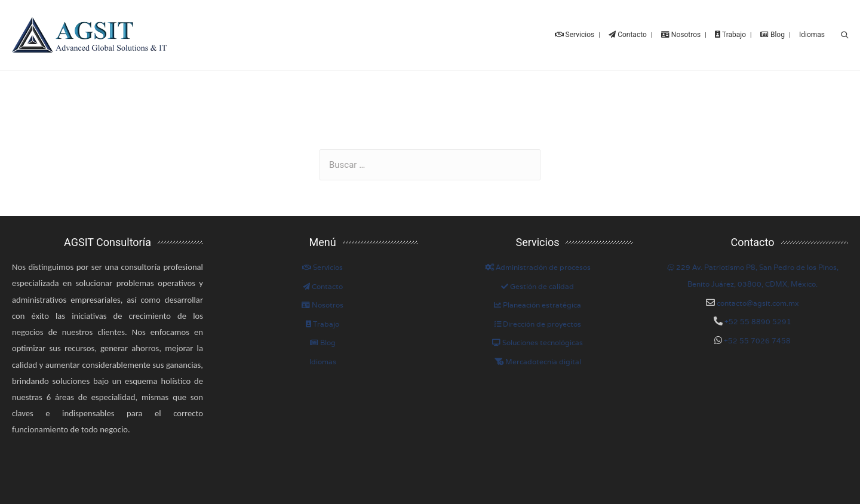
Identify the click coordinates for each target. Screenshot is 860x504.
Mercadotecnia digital (538, 359)
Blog (323, 341)
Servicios (322, 265)
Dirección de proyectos (537, 322)
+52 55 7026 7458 (756, 338)
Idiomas (323, 359)
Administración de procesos (538, 265)
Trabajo (322, 322)
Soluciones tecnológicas (537, 341)
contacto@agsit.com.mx (758, 301)
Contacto (323, 284)
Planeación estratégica (537, 303)
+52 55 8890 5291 (757, 319)
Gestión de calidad (537, 284)
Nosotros (322, 303)
